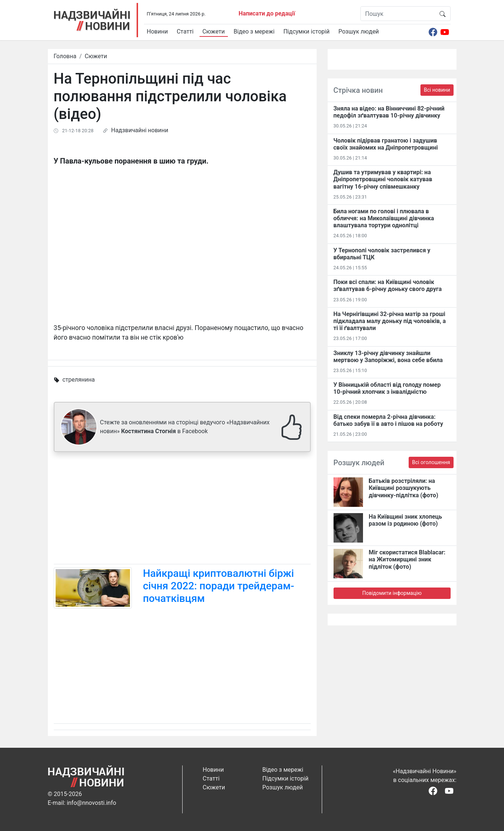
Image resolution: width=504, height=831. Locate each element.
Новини (157, 31)
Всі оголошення (431, 462)
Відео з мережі (254, 31)
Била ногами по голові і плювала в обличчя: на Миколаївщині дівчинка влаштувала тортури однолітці (384, 218)
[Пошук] (398, 14)
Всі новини (437, 90)
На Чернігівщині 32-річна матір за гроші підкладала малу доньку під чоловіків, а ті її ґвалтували (390, 321)
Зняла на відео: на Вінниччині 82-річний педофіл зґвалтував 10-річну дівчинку (389, 112)
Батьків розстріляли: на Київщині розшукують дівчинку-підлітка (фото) (404, 488)
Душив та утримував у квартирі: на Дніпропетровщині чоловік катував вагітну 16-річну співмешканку (383, 179)
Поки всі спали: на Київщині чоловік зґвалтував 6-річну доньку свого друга (388, 285)
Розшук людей (359, 31)
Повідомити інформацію (392, 593)
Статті (185, 31)
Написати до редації (267, 13)
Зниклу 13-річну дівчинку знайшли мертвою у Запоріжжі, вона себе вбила (388, 357)
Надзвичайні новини (140, 130)
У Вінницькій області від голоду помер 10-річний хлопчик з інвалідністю (387, 388)
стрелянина (78, 380)
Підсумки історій (307, 31)
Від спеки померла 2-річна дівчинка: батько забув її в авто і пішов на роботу (388, 420)
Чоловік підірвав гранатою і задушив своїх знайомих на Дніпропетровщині (386, 144)
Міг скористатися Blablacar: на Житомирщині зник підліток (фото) (407, 559)
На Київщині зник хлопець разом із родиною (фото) (406, 520)
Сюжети (214, 31)
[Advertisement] (182, 509)
